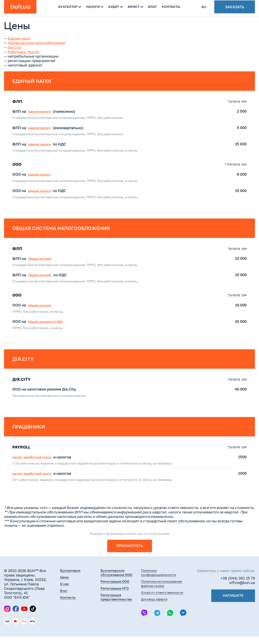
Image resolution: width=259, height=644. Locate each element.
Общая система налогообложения (38, 43)
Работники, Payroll (25, 52)
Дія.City (14, 47)
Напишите (232, 603)
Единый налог (20, 38)
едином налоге (43, 111)
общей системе (44, 260)
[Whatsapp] (170, 621)
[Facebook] (16, 616)
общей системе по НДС (50, 323)
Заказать (235, 8)
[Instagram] (7, 616)
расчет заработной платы (37, 462)
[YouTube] (24, 616)
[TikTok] (33, 616)
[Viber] (144, 621)
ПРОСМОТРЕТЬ (130, 553)
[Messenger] (183, 621)
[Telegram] (157, 621)
